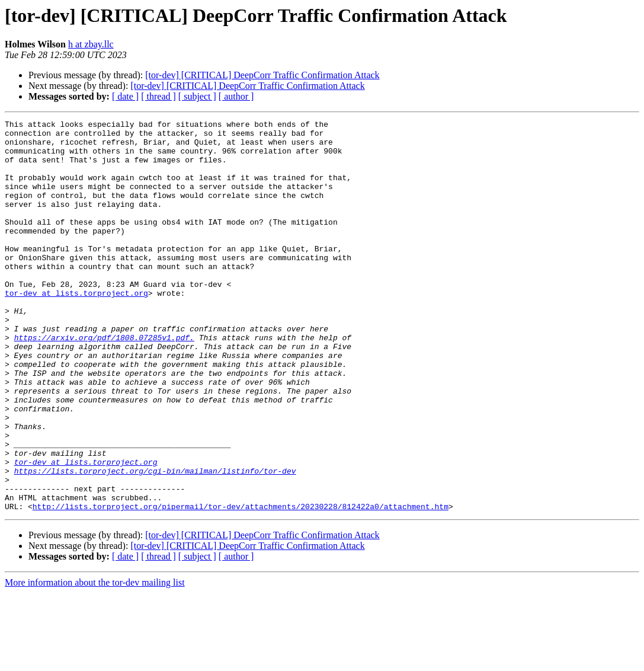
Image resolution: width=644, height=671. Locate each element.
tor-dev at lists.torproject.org (76, 328)
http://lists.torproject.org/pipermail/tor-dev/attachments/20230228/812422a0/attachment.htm (241, 584)
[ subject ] (197, 96)
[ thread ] (158, 96)
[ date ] (125, 96)
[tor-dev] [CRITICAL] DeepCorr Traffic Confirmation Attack (262, 75)
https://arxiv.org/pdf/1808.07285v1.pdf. (104, 382)
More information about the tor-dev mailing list (95, 661)
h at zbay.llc (91, 44)
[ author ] (236, 96)
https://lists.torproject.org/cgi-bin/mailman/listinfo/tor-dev (155, 542)
